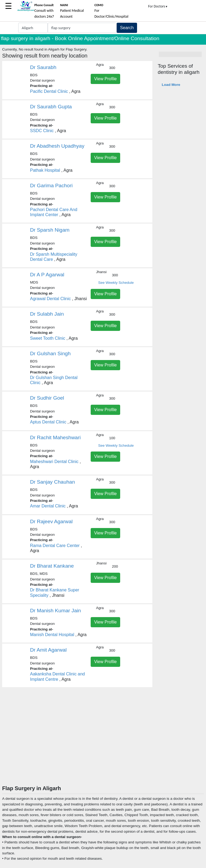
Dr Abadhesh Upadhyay (57, 146)
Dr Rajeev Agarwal (51, 521)
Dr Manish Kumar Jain (56, 611)
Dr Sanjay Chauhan (52, 482)
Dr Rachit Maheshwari (55, 437)
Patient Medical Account (72, 11)
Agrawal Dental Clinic (50, 299)
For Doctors (158, 6)
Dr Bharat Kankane (52, 566)
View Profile (105, 79)
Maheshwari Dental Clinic (54, 462)
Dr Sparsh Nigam (50, 230)
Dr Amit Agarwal (48, 650)
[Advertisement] (103, 745)
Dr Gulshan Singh (50, 353)
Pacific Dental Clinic (49, 91)
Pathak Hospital (45, 170)
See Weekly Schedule (116, 283)
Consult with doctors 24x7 (44, 11)
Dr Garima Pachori (51, 186)
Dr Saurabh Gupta (51, 107)
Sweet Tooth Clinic (48, 338)
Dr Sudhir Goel (47, 398)
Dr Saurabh (43, 67)
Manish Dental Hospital (52, 635)
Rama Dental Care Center (55, 546)
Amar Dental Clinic (48, 506)
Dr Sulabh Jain (47, 314)
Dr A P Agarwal (47, 275)
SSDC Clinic (42, 131)
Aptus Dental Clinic (48, 422)
